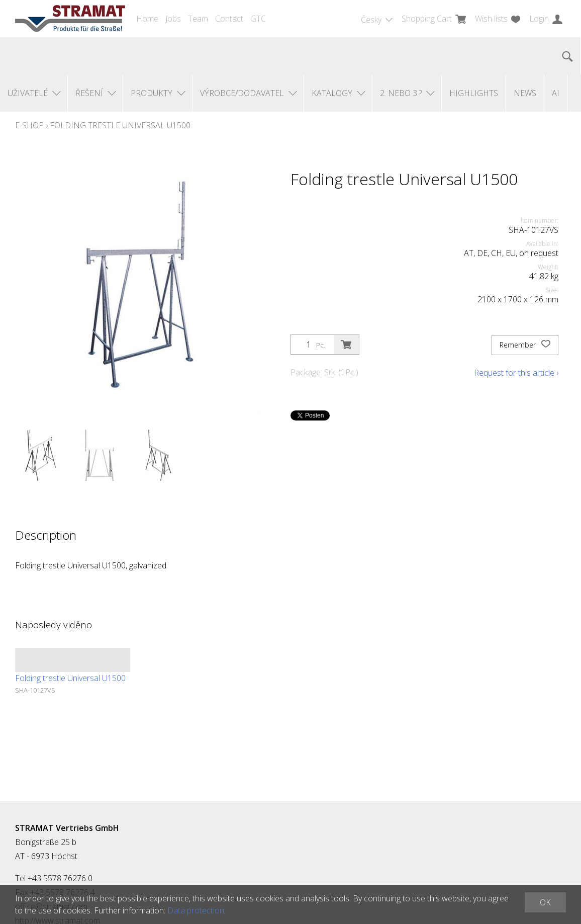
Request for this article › (516, 373)
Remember (525, 345)
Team (198, 19)
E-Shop (29, 125)
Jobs (173, 19)
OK (545, 902)
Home (147, 19)
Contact (229, 19)
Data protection (196, 910)
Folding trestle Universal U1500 (120, 125)
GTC (258, 19)
